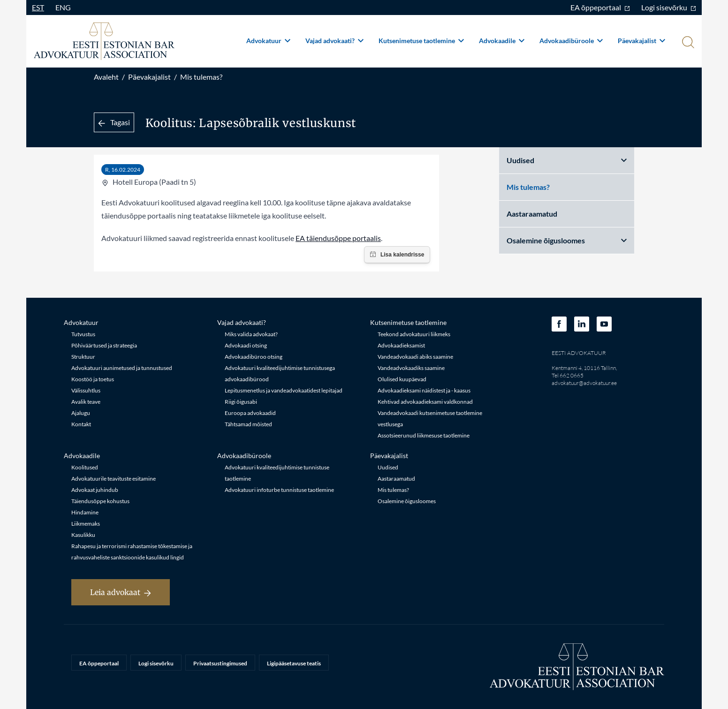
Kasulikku (83, 535)
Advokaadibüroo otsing (254, 357)
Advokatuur (268, 41)
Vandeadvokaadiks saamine (411, 368)
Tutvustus (83, 334)
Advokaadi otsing (246, 345)
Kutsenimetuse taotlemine (421, 41)
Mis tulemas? (201, 77)
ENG (63, 7)
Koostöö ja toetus (93, 379)
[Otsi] (687, 43)
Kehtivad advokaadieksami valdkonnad (425, 402)
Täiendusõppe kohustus (100, 501)
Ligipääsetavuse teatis (294, 663)
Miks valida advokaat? (251, 334)
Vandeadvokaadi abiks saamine (415, 357)
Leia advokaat (121, 592)
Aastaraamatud (532, 214)
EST (38, 7)
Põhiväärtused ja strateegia (104, 345)
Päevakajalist (641, 41)
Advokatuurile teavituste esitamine (114, 479)
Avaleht (106, 77)
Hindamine (85, 512)
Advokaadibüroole (571, 41)
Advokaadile (502, 41)
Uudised (567, 160)
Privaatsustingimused (220, 663)
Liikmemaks (86, 524)
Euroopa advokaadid (250, 413)
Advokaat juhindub (95, 490)
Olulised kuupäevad (402, 379)
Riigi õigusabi (241, 402)
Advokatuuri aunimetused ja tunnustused (122, 368)
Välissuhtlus (86, 390)
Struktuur (83, 357)
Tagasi (114, 122)
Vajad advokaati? (334, 41)
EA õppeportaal (600, 7)
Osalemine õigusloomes (567, 240)
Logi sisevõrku (669, 7)
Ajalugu (81, 413)
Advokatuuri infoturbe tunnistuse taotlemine (279, 490)
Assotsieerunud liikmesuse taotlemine (424, 435)
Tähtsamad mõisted (248, 424)
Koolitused (85, 467)
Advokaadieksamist (401, 345)
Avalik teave (86, 402)
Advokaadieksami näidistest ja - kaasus (424, 390)
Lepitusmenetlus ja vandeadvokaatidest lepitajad (284, 390)
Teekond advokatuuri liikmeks (414, 334)
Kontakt (81, 424)
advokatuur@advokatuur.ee (584, 383)
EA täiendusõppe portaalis (338, 238)
